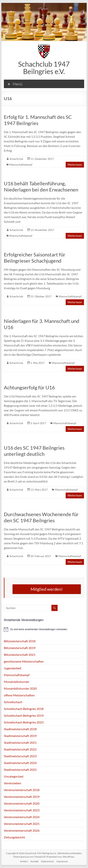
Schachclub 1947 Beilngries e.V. (44, 68)
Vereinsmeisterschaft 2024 (22, 817)
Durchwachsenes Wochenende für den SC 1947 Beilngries (41, 517)
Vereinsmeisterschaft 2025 (22, 824)
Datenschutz (47, 861)
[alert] (44, 629)
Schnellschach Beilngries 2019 (24, 715)
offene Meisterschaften (19, 695)
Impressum (62, 861)
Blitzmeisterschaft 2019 (20, 648)
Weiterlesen (75, 165)
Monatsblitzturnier (17, 682)
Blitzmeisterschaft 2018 (20, 641)
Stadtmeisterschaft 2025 (20, 770)
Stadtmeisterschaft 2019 (20, 736)
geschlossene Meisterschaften (24, 661)
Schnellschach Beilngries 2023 (24, 722)
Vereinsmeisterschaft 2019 (22, 797)
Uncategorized (14, 776)
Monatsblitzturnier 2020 (20, 688)
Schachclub (16, 159)
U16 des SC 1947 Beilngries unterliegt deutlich (34, 451)
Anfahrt (24, 861)
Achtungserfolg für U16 (29, 387)
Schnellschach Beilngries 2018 (24, 709)
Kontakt (34, 861)
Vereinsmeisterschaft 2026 (22, 830)
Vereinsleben (13, 783)
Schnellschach (13, 702)
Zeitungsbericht (14, 837)
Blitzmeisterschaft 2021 (20, 655)
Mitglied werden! (47, 589)
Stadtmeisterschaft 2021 (20, 742)
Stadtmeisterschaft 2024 (20, 763)
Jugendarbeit (13, 668)
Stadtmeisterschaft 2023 (20, 756)
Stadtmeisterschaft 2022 (20, 749)
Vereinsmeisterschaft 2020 (22, 803)
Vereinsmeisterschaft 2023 (22, 810)
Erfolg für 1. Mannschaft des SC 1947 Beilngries (38, 120)
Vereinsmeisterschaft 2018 (22, 790)
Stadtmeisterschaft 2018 (20, 729)
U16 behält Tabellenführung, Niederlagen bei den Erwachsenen (41, 186)
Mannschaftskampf (21, 165)
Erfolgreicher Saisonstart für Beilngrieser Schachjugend (35, 258)
